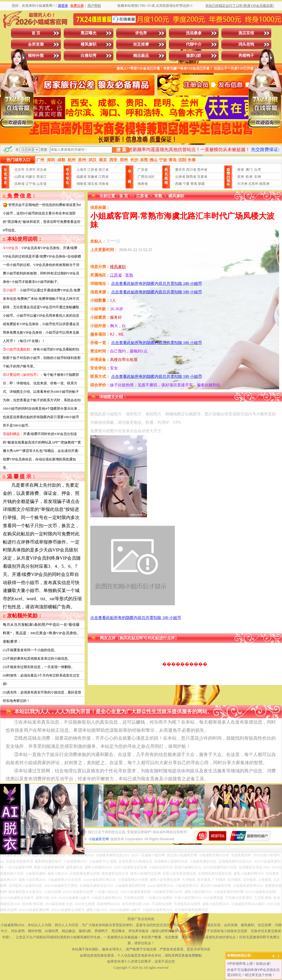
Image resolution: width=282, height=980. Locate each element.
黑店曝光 (89, 33)
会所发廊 (36, 44)
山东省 (41, 184)
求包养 (141, 33)
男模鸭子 (246, 56)
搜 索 (121, 150)
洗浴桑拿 (194, 33)
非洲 (257, 177)
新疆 (201, 184)
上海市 (81, 170)
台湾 (257, 170)
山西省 (19, 177)
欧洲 (249, 177)
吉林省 (19, 184)
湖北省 (92, 184)
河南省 (103, 184)
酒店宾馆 (246, 33)
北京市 (19, 170)
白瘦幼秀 (89, 56)
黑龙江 (41, 177)
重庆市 (180, 170)
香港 (241, 170)
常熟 (158, 196)
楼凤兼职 (89, 44)
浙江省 (103, 170)
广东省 (143, 170)
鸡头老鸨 (246, 44)
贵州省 (202, 170)
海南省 (143, 184)
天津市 (30, 170)
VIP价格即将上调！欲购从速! (249, 964)
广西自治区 (146, 177)
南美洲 (264, 184)
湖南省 (81, 184)
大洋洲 (242, 184)
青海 (194, 184)
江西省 (103, 177)
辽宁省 (30, 184)
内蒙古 (30, 177)
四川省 (191, 170)
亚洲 (241, 177)
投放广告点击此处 (141, 919)
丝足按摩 (141, 44)
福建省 (81, 177)
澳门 (249, 170)
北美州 (253, 184)
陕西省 (191, 177)
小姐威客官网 (99, 839)
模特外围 (36, 56)
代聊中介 (194, 44)
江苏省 (92, 170)
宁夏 (186, 184)
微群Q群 (194, 56)
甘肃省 (202, 177)
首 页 (36, 33)
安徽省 (92, 177)
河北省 (41, 170)
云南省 (180, 177)
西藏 (179, 184)
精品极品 (141, 56)
